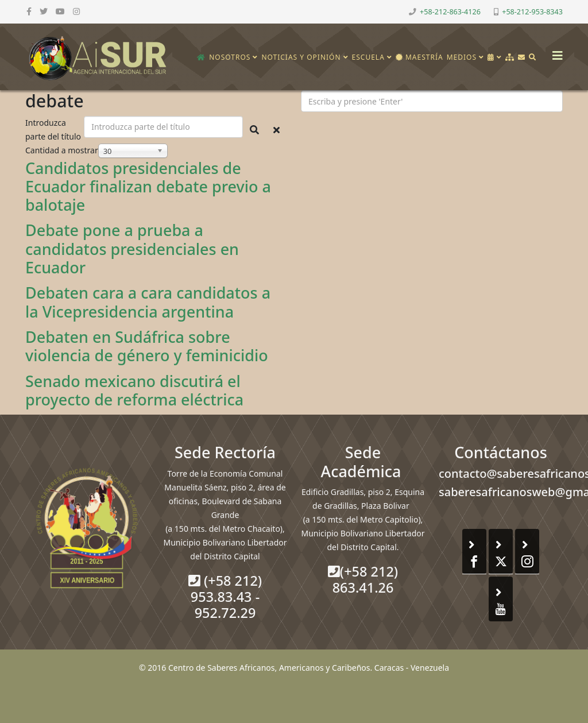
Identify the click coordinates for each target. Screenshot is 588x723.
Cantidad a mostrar (62, 150)
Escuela (368, 57)
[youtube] (60, 11)
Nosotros (230, 57)
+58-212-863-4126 (450, 12)
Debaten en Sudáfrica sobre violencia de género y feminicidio (147, 346)
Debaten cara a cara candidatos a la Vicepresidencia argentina (148, 302)
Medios (462, 57)
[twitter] (44, 11)
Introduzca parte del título (54, 129)
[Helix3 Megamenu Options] (555, 52)
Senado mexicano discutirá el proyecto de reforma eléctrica (134, 390)
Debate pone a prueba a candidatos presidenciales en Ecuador (132, 249)
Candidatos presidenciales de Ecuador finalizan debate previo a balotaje (148, 187)
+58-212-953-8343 (532, 12)
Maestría (419, 57)
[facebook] (29, 11)
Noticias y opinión (301, 57)
